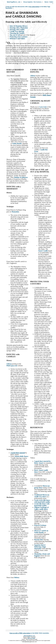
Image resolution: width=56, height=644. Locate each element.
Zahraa (9, 364)
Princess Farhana (40, 526)
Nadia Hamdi (17, 144)
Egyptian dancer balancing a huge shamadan (40, 547)
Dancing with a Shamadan (19, 28)
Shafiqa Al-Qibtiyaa (21, 178)
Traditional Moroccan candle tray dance (42, 496)
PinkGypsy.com (12, 366)
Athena (33, 76)
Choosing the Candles (17, 34)
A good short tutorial (18, 453)
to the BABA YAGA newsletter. (29, 634)
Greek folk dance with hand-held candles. (42, 505)
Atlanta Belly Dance (21, 457)
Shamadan (15, 212)
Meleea (17, 578)
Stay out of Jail (15, 36)
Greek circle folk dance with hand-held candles (42, 502)
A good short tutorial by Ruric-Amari (42, 463)
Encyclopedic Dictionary (32, 2)
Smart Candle (43, 251)
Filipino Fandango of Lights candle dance (41, 509)
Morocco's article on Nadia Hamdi (41, 532)
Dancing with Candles (17, 30)
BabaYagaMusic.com (14, 2)
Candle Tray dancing (17, 32)
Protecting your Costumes (19, 37)
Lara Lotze (43, 107)
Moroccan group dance (42, 487)
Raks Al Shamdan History (19, 27)
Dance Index (49, 2)
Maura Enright (31, 639)
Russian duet (39, 540)
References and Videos (17, 39)
